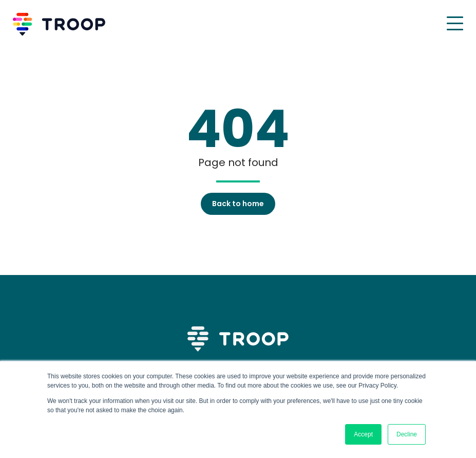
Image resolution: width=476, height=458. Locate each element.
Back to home (238, 204)
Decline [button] (407, 434)
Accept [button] (363, 434)
